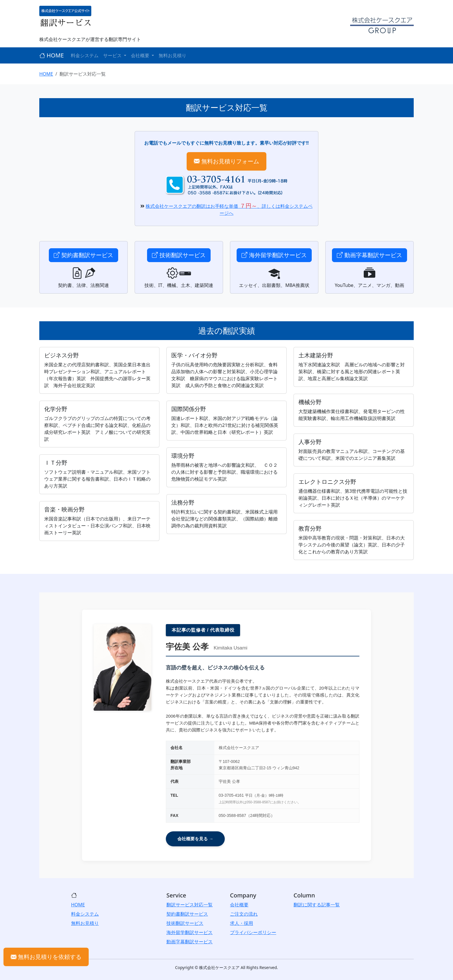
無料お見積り (172, 55)
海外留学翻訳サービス (274, 255)
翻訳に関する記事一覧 (317, 905)
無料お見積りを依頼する (46, 957)
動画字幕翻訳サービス (369, 255)
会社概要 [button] (141, 55)
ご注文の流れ (244, 914)
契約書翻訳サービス (83, 255)
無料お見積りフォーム (226, 161)
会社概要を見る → (195, 839)
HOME (52, 55)
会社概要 (239, 905)
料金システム (85, 55)
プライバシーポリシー (253, 932)
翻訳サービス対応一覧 (190, 905)
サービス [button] (113, 55)
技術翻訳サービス (179, 255)
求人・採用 (242, 923)
